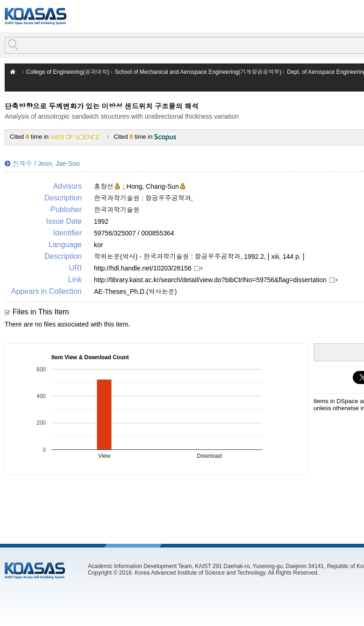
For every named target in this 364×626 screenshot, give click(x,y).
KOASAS (36, 16)
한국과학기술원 (117, 210)
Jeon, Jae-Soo (59, 164)
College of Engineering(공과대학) (68, 72)
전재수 (22, 164)
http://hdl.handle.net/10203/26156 (143, 268)
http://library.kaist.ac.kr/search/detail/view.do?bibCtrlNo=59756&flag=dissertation (210, 280)
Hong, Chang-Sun (153, 186)
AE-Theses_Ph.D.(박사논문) (135, 292)
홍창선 (104, 186)
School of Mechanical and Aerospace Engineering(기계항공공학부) (198, 72)
